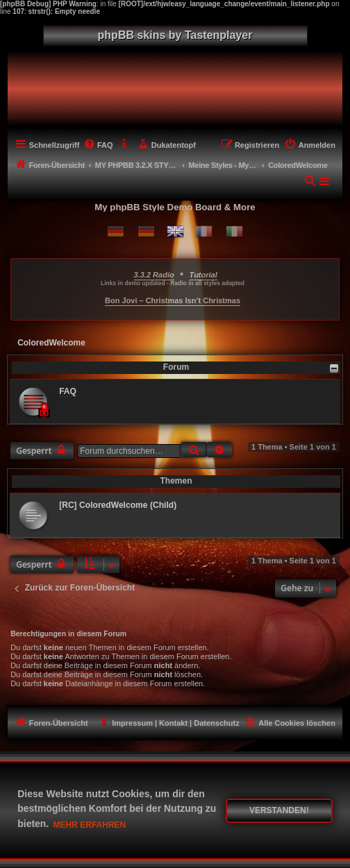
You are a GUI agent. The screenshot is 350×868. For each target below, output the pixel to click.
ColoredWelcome (51, 343)
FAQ (68, 391)
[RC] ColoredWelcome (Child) (118, 505)
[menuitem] (98, 145)
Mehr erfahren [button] (90, 825)
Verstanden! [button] (279, 810)
